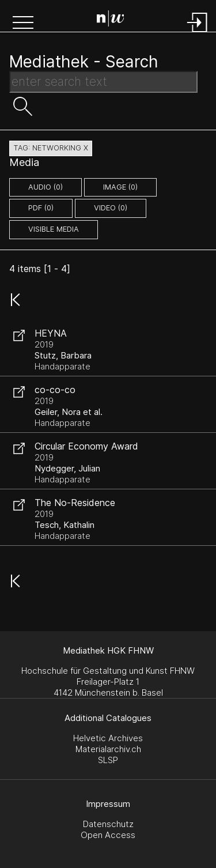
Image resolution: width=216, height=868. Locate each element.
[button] (23, 24)
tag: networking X (51, 148)
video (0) (111, 208)
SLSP (108, 760)
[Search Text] (103, 82)
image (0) (120, 187)
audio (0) (46, 187)
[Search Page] (111, 20)
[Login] (198, 33)
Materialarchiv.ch (108, 749)
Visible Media (54, 229)
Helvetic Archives (108, 738)
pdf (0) (41, 208)
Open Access (108, 835)
